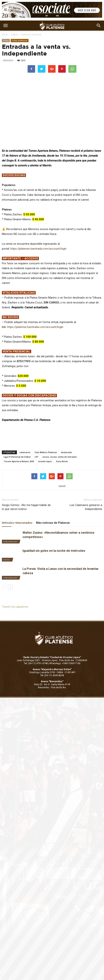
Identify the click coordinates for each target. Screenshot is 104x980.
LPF (37, 457)
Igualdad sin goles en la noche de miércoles (54, 551)
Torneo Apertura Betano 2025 (19, 461)
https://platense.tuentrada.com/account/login (38, 249)
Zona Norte (62, 461)
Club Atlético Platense (46, 452)
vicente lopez (45, 461)
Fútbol (14, 35)
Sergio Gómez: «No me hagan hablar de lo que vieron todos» (26, 507)
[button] (99, 26)
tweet (62, 486)
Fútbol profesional (31, 35)
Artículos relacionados (17, 523)
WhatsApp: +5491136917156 (65, 663)
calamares (25, 452)
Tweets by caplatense (15, 607)
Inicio (5, 35)
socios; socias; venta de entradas (60, 457)
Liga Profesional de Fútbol (17, 457)
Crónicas (7, 560)
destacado (66, 452)
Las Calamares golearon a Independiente (86, 507)
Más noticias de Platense (53, 523)
